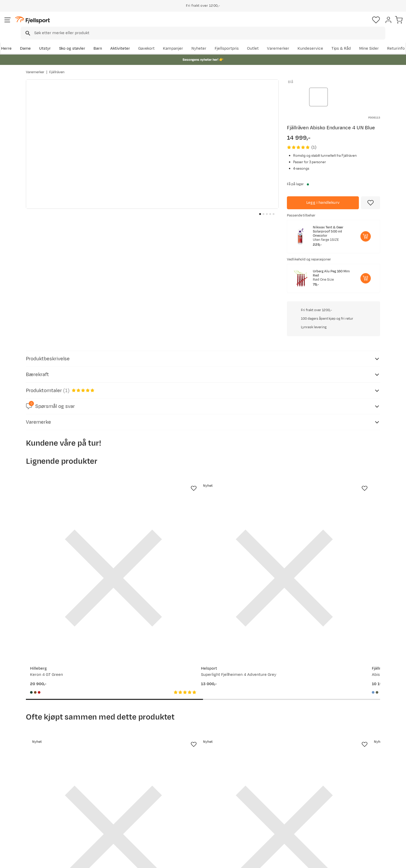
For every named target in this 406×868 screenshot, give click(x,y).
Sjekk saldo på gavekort (53, 800)
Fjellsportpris (284, 40)
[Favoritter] (344, 25)
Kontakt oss (42, 833)
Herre (31, 40)
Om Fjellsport (187, 792)
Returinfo (40, 808)
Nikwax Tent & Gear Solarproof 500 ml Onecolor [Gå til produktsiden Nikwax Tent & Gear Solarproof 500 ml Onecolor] (328, 222)
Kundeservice (367, 40)
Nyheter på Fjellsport (122, 800)
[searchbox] (214, 25)
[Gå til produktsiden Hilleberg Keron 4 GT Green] (66, 448)
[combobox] (207, 25)
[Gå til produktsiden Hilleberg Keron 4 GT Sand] (340, 448)
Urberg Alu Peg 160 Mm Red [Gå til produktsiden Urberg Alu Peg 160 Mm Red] (331, 264)
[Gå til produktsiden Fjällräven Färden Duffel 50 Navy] (340, 628)
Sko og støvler (97, 40)
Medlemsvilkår (188, 808)
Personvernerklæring (340, 860)
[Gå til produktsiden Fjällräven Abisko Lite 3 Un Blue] (249, 448)
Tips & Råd (41, 817)
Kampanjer (230, 40)
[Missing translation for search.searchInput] (106, 25)
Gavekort (111, 817)
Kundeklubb (186, 800)
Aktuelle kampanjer (121, 792)
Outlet (310, 40)
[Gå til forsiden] (52, 24)
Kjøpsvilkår (373, 860)
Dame (50, 40)
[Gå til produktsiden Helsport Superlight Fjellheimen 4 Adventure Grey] (157, 448)
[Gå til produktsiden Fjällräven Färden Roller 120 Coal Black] (157, 628)
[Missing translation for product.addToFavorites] (371, 193)
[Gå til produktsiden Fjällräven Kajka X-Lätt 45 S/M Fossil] (66, 628)
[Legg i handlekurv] (323, 193)
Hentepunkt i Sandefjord (54, 825)
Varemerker (335, 40)
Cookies (396, 860)
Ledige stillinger (189, 817)
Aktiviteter (145, 40)
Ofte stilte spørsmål (50, 792)
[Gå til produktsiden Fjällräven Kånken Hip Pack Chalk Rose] (249, 628)
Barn (123, 40)
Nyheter (256, 40)
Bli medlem (359, 747)
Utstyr (70, 40)
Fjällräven (57, 67)
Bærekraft (184, 825)
